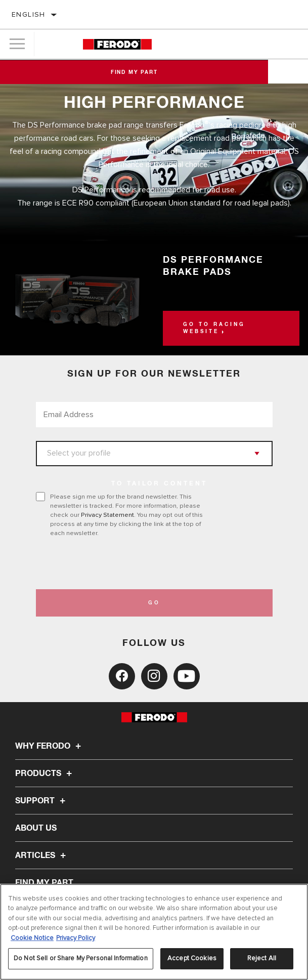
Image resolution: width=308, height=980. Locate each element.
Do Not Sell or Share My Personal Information (81, 958)
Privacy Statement (107, 515)
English (29, 14)
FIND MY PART (44, 883)
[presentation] (120, 563)
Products (45, 773)
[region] (154, 932)
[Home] (117, 44)
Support (42, 801)
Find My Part (154, 72)
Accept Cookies (192, 958)
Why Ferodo (50, 746)
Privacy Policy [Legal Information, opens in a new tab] (76, 938)
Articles (42, 855)
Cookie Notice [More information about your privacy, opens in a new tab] (32, 938)
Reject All (262, 958)
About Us (36, 828)
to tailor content (159, 484)
